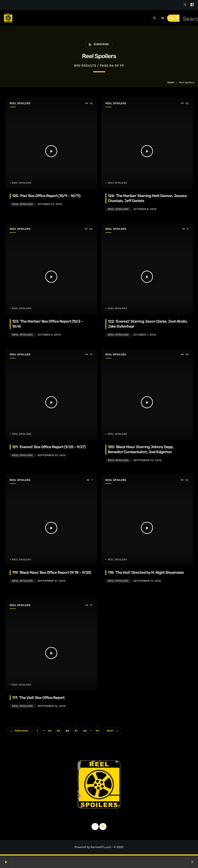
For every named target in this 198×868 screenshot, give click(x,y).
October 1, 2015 (145, 335)
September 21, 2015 (52, 586)
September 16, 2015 (52, 707)
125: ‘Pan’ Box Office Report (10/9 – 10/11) (47, 196)
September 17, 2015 (147, 581)
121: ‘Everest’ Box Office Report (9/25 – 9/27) (50, 447)
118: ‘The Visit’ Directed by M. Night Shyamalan (147, 572)
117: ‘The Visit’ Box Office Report (39, 698)
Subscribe (180, 18)
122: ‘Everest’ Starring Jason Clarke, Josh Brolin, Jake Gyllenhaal (143, 324)
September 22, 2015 (147, 460)
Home (171, 83)
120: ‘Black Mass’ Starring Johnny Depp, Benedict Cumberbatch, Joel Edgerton (141, 449)
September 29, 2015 (52, 455)
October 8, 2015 (145, 209)
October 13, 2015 (50, 204)
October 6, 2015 (49, 335)
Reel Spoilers (20, 104)
